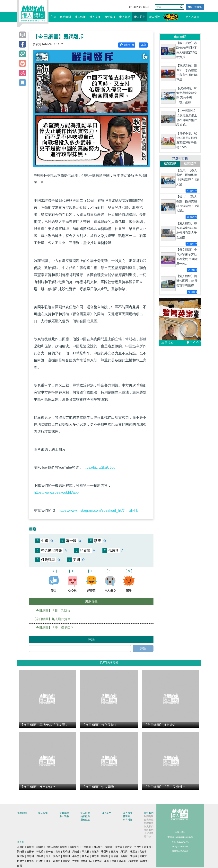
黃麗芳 (143, 856)
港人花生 (140, 17)
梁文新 (98, 861)
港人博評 (154, 17)
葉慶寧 (143, 852)
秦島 (58, 852)
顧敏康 (40, 847)
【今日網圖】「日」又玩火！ (53, 611)
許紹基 (21, 852)
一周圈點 (86, 847)
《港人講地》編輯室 (57, 847)
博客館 (126, 816)
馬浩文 (128, 847)
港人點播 (80, 17)
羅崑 (107, 861)
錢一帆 (49, 852)
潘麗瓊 (134, 852)
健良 (48, 861)
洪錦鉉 (124, 856)
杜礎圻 (40, 861)
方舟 (48, 856)
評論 (143, 648)
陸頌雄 (134, 856)
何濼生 (138, 847)
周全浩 (40, 856)
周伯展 (124, 852)
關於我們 (149, 813)
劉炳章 (109, 847)
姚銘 (114, 861)
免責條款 (149, 820)
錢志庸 (95, 856)
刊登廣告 (149, 833)
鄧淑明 (66, 856)
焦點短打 (74, 847)
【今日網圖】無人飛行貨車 (52, 619)
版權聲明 (149, 823)
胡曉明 (66, 852)
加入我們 (149, 827)
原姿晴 (147, 847)
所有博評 (128, 820)
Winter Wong (79, 861)
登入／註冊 (192, 17)
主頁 (53, 17)
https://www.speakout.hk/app (56, 493)
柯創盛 (114, 856)
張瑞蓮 (30, 847)
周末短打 (98, 847)
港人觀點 (125, 17)
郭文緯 (40, 852)
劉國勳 (105, 856)
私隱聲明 (149, 816)
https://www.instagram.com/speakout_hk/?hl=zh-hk (98, 511)
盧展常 (66, 861)
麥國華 (30, 852)
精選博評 (190, 164)
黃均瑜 (85, 856)
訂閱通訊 (195, 7)
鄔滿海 (95, 852)
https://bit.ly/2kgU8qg (99, 467)
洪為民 (57, 856)
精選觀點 (170, 164)
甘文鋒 (30, 861)
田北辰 (85, 852)
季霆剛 (105, 852)
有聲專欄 (110, 17)
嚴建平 (21, 861)
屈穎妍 (21, 847)
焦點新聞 (65, 17)
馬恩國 (30, 856)
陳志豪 (122, 861)
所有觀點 (85, 820)
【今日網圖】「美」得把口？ (53, 628)
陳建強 (21, 856)
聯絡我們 (149, 830)
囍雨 (20, 866)
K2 (91, 861)
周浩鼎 (76, 852)
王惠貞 (114, 852)
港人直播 (95, 17)
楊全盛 (76, 856)
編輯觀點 (85, 816)
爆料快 (148, 836)
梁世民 (119, 847)
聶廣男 (57, 861)
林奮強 (144, 861)
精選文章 (133, 861)
